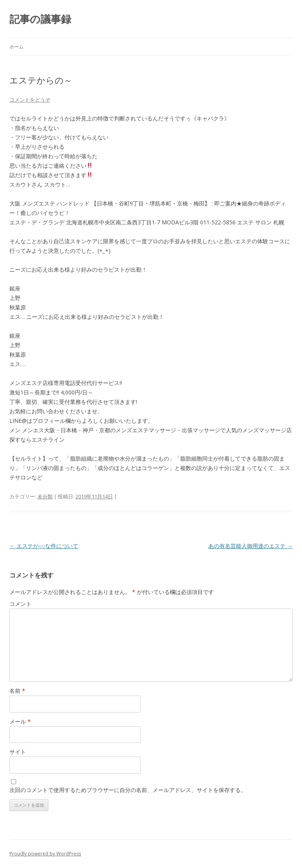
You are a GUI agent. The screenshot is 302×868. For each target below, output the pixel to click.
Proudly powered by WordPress (45, 854)
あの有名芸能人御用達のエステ (250, 546)
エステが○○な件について (44, 546)
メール (20, 721)
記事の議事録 (40, 19)
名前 (17, 691)
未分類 (45, 496)
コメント (20, 604)
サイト (18, 752)
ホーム (17, 47)
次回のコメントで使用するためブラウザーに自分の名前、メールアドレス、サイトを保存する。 (128, 790)
